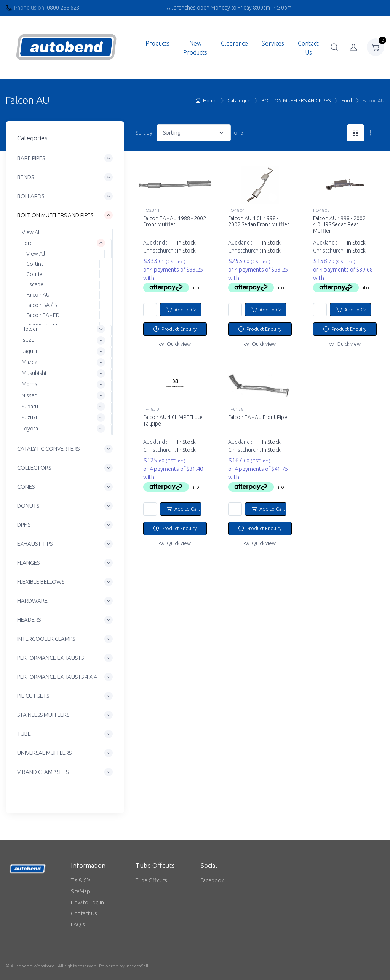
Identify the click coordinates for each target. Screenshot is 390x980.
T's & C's (81, 880)
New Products (195, 48)
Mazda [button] (30, 362)
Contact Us (308, 48)
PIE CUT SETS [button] (33, 696)
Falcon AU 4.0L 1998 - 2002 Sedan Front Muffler (259, 222)
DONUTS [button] (28, 506)
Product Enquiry (175, 329)
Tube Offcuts (151, 880)
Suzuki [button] (29, 418)
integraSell (137, 966)
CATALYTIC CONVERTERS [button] (48, 449)
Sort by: (145, 133)
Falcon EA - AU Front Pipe (258, 417)
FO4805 (321, 210)
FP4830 (151, 409)
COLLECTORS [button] (34, 468)
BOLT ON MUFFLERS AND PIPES (296, 100)
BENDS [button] (26, 177)
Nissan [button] (30, 395)
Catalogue (239, 100)
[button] (334, 47)
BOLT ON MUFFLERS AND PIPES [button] (55, 215)
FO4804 (237, 210)
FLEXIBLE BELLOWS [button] (41, 582)
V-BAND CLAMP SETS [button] (43, 772)
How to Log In (87, 902)
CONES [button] (26, 487)
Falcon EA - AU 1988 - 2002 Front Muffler (175, 222)
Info (195, 287)
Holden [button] (30, 329)
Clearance (234, 43)
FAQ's (78, 924)
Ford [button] (27, 243)
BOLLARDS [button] (31, 196)
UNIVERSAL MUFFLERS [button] (44, 753)
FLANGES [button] (28, 563)
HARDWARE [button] (32, 601)
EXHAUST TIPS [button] (35, 544)
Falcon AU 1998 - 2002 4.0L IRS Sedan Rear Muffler (339, 225)
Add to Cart (183, 310)
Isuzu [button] (28, 340)
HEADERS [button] (29, 620)
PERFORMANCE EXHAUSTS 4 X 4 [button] (57, 677)
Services (273, 43)
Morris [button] (30, 384)
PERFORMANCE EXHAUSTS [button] (50, 658)
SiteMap (80, 891)
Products (157, 43)
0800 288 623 (63, 8)
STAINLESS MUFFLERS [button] (43, 715)
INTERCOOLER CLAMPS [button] (46, 639)
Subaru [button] (30, 407)
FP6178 (236, 409)
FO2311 (152, 210)
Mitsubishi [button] (34, 373)
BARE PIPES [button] (31, 158)
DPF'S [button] (24, 525)
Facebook (212, 880)
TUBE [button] (24, 734)
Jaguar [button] (30, 351)
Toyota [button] (30, 429)
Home (206, 100)
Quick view (175, 344)
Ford (347, 100)
